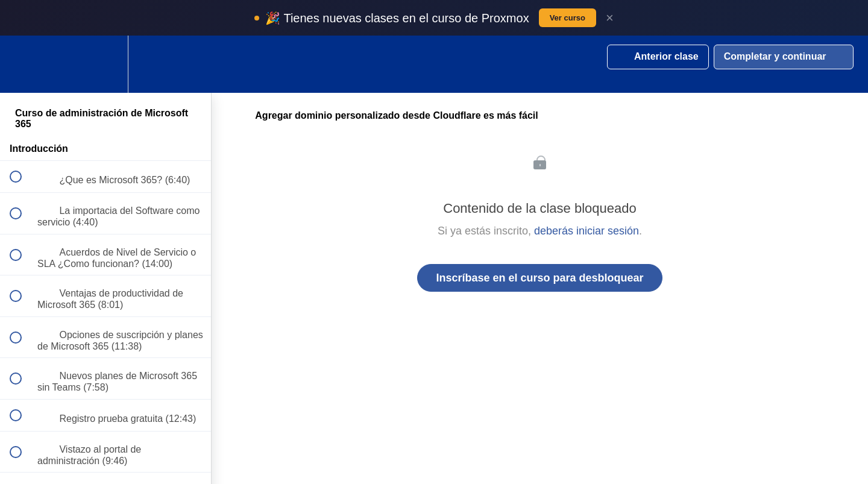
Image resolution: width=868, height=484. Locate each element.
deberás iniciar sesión (587, 231)
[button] (22, 64)
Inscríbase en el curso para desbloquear (539, 278)
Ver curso (568, 18)
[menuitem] (105, 64)
